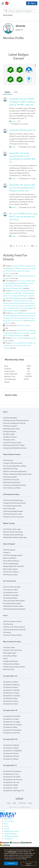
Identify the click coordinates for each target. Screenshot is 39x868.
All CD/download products (12, 506)
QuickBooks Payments (10, 661)
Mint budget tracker (10, 653)
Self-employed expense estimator (14, 609)
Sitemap (3, 811)
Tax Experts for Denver (11, 701)
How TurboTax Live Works (12, 488)
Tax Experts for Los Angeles (12, 725)
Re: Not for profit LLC (23, 130)
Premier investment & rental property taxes (17, 474)
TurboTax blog (8, 624)
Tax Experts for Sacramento (12, 771)
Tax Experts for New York (11, 733)
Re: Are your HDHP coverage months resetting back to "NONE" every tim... (22, 102)
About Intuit (8, 819)
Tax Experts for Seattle (10, 785)
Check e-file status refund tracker (14, 601)
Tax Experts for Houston (11, 719)
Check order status (9, 508)
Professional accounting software (14, 667)
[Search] (20, 11)
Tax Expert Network (10, 432)
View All (19, 65)
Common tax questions (11, 572)
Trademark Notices (10, 834)
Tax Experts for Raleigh (11, 759)
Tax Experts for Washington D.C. (14, 791)
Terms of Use (22, 803)
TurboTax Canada (9, 647)
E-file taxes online (9, 440)
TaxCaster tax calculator (11, 595)
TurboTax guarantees (10, 418)
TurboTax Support (9, 550)
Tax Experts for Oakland (11, 745)
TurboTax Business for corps (12, 514)
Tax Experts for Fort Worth (12, 716)
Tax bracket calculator (10, 598)
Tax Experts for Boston (11, 687)
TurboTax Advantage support (13, 555)
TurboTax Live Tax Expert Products (14, 485)
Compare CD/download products (14, 503)
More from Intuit (9, 669)
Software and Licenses (11, 831)
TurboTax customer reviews (12, 621)
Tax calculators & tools (11, 592)
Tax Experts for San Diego (12, 777)
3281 (32, 246)
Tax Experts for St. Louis (11, 774)
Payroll (5, 658)
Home (9, 803)
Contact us (7, 552)
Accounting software (10, 656)
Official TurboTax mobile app (13, 532)
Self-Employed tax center (11, 429)
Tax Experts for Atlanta (11, 682)
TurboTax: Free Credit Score (12, 650)
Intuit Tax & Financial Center (12, 635)
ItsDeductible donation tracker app (15, 537)
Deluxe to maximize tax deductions (15, 471)
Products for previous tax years (13, 517)
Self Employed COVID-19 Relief (14, 445)
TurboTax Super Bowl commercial (14, 630)
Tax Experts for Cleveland (12, 696)
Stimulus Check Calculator (12, 587)
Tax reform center (9, 434)
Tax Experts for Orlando (11, 748)
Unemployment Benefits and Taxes (15, 448)
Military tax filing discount (12, 482)
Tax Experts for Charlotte (11, 690)
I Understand (11, 864)
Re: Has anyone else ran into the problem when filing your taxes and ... (22, 188)
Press (6, 824)
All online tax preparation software (15, 466)
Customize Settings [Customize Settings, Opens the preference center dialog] (28, 865)
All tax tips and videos (11, 590)
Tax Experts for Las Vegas (11, 722)
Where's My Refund (10, 558)
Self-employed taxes (10, 477)
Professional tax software (11, 664)
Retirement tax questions (19, 298)
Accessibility (8, 839)
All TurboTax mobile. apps (12, 529)
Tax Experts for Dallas (10, 698)
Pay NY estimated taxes (11, 564)
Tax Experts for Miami (10, 727)
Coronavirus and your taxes (12, 442)
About (14, 803)
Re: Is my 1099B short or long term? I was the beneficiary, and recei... (23, 216)
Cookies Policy (12, 852)
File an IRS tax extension (11, 561)
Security (7, 829)
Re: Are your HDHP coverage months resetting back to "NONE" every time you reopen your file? (19, 268)
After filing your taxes (10, 575)
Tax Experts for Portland (11, 756)
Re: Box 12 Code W (24, 326)
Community (7, 632)
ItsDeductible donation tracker (13, 606)
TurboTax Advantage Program (13, 511)
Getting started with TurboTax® (13, 566)
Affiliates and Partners (11, 836)
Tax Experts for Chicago (11, 693)
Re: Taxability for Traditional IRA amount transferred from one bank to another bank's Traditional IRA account (19, 333)
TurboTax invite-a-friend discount (14, 627)
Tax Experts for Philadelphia (12, 751)
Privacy (30, 803)
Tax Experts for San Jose (11, 782)
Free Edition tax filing (10, 469)
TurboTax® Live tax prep (11, 480)
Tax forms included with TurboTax (14, 423)
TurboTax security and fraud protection (16, 420)
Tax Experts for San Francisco (13, 780)
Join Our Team (9, 821)
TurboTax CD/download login (13, 500)
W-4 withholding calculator (12, 603)
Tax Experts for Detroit (11, 704)
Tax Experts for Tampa (10, 788)
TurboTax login (8, 460)
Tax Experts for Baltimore (11, 685)
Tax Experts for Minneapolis (12, 730)
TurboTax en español (10, 426)
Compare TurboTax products (13, 463)
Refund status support (10, 569)
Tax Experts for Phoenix (11, 753)
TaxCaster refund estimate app (13, 535)
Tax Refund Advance (10, 437)
